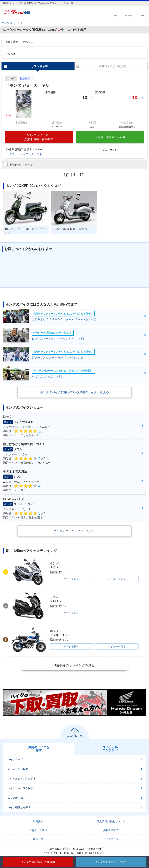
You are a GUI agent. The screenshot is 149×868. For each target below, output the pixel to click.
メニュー (140, 15)
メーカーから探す (18, 769)
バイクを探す (72, 579)
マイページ (128, 15)
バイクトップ (15, 759)
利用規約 (38, 821)
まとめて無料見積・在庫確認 (38, 862)
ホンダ (11, 79)
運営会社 (38, 839)
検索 (116, 15)
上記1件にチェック (18, 164)
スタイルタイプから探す (22, 779)
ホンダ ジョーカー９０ (29, 85)
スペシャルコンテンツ (110, 749)
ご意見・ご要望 (38, 830)
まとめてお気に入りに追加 (111, 862)
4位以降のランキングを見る (74, 665)
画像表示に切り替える (113, 66)
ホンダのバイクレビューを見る (74, 531)
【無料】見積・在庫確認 (38, 137)
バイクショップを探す (20, 788)
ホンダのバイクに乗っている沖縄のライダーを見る (74, 392)
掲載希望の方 (111, 830)
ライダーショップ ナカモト (24, 154)
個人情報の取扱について (111, 821)
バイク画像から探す (19, 807)
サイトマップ (111, 839)
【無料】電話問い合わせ (110, 137)
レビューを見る (117, 579)
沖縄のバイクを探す (39, 749)
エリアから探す (16, 798)
